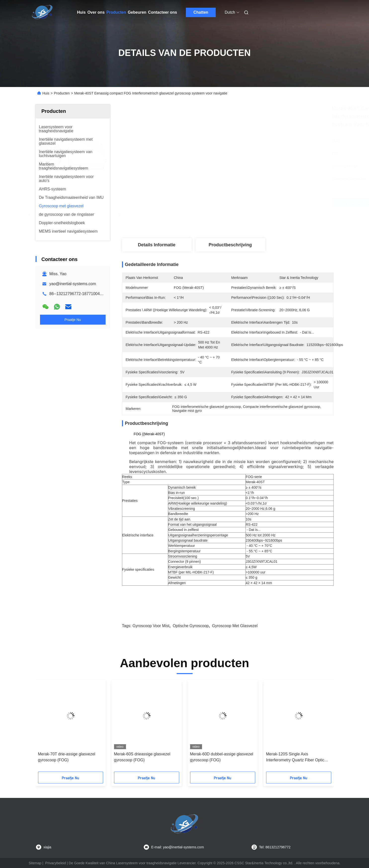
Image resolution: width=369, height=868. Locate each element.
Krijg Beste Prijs (257, 202)
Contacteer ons (163, 12)
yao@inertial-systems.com (73, 284)
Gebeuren (137, 12)
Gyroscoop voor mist (151, 626)
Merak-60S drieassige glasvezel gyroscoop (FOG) (142, 757)
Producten (116, 12)
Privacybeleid (56, 863)
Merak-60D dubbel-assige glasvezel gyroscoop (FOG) (222, 757)
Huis (81, 12)
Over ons (96, 12)
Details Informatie (157, 245)
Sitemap (35, 863)
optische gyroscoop (191, 626)
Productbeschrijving (230, 245)
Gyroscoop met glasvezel (235, 626)
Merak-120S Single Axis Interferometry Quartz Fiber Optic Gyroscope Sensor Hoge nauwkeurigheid (295, 758)
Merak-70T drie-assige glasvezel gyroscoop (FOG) (67, 757)
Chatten (201, 12)
